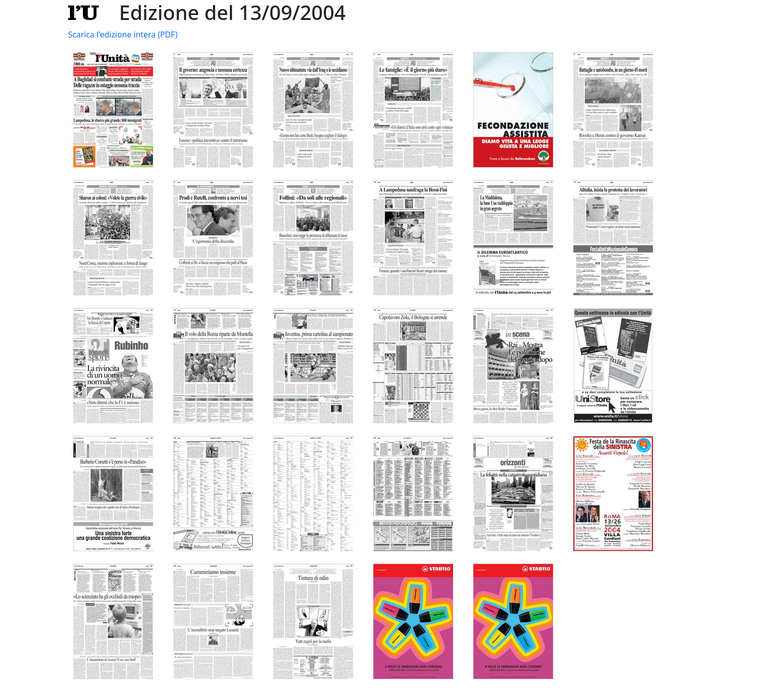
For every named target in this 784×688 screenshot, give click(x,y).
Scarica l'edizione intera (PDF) (123, 34)
